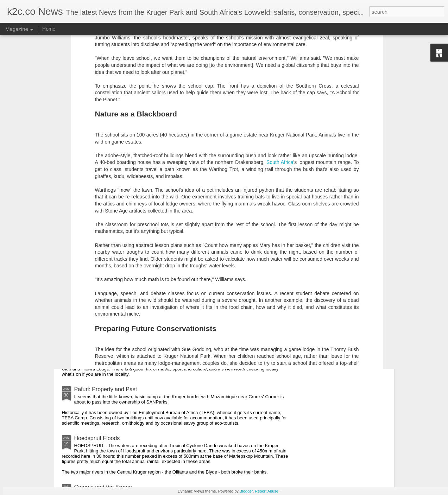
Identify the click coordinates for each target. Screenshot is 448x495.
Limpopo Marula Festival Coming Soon (123, 351)
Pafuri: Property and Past (106, 389)
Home (49, 29)
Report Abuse (267, 491)
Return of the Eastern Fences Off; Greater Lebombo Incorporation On (161, 302)
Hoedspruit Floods (97, 438)
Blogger (246, 491)
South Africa (280, 66)
